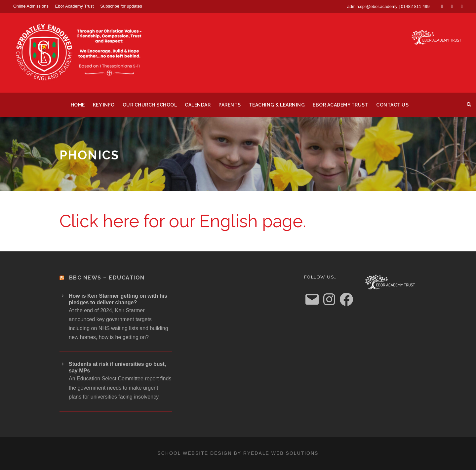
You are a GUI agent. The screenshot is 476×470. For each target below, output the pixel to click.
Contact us (392, 105)
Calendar (198, 105)
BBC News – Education (107, 278)
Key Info (104, 105)
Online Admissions (31, 6)
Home (78, 105)
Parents (230, 105)
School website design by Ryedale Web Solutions (238, 453)
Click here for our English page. (183, 221)
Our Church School (150, 105)
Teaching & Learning (277, 105)
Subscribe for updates (121, 6)
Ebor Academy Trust (75, 6)
